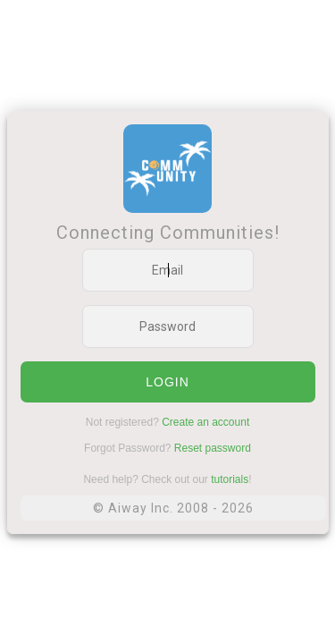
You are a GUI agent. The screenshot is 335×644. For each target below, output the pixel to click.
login (167, 382)
